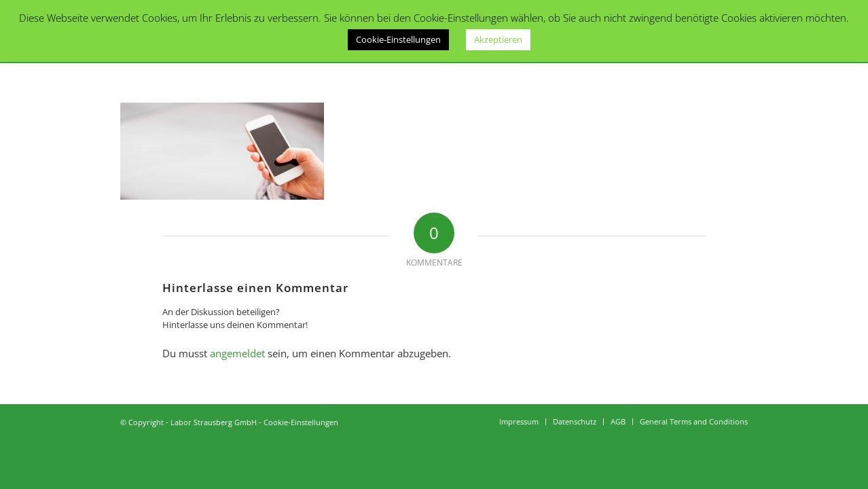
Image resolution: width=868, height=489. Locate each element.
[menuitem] (519, 422)
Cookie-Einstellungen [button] (398, 39)
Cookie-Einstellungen (301, 422)
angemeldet (237, 353)
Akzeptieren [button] (498, 39)
